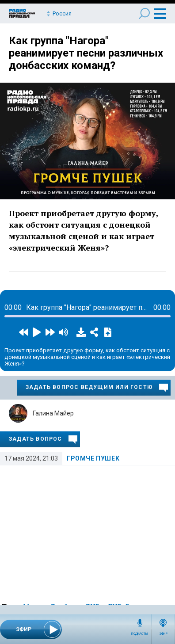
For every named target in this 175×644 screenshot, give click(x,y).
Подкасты (140, 634)
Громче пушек (93, 458)
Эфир (163, 634)
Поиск (144, 13)
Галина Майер (53, 413)
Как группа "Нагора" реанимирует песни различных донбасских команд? (86, 53)
